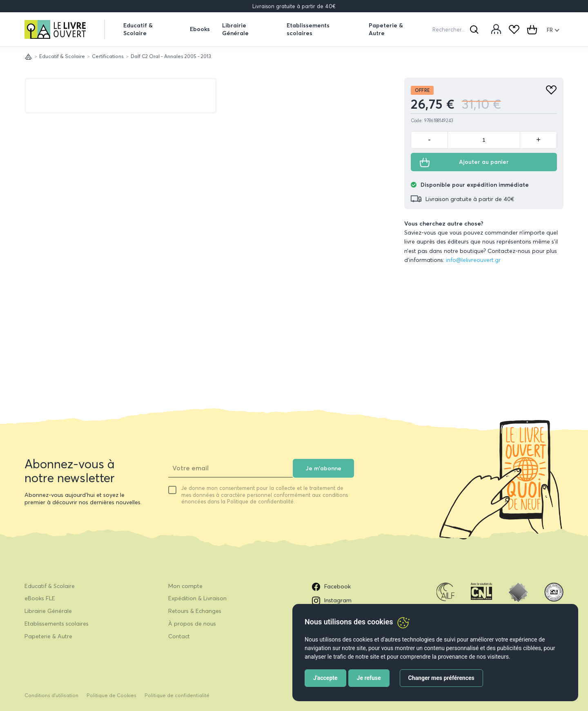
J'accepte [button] (325, 678)
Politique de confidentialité (177, 695)
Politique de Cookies (111, 695)
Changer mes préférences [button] (441, 678)
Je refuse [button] (369, 678)
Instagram (332, 601)
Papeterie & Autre (386, 29)
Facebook (331, 587)
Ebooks (200, 29)
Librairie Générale (235, 29)
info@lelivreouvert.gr (473, 260)
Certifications (108, 56)
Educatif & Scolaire (138, 29)
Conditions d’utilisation (51, 695)
